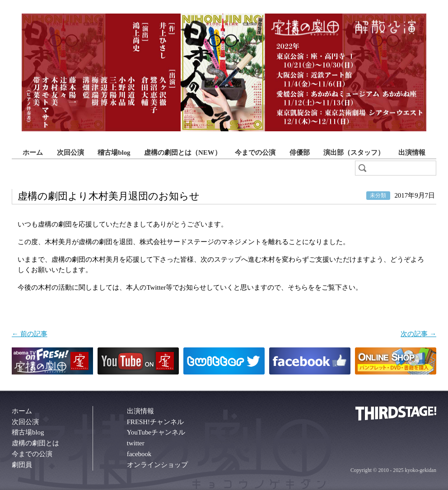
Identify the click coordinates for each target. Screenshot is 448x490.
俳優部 (300, 153)
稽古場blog (114, 153)
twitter (136, 443)
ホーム (33, 153)
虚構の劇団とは (35, 443)
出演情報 (412, 153)
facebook (139, 454)
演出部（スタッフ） (354, 153)
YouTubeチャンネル (156, 432)
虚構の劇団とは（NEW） (183, 153)
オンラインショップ (157, 465)
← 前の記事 (30, 334)
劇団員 (22, 465)
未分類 (378, 196)
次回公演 (70, 153)
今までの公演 (255, 153)
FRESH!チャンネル (155, 422)
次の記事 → (418, 334)
